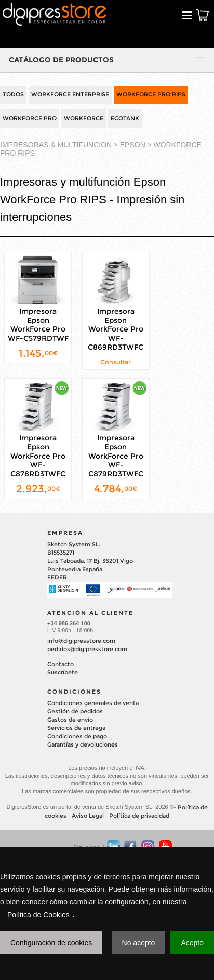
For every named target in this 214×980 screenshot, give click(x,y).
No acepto (139, 943)
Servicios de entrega (76, 728)
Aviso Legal (88, 816)
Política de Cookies (38, 915)
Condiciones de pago (77, 736)
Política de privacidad (139, 816)
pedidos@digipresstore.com (87, 649)
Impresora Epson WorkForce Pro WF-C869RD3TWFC (116, 329)
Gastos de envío (70, 720)
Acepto (192, 943)
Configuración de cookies (51, 943)
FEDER (57, 577)
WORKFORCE (84, 118)
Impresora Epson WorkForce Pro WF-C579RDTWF (38, 325)
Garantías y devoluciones (83, 744)
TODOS (13, 94)
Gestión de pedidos (75, 711)
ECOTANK (125, 118)
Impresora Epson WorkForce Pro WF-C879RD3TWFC (116, 456)
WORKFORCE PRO (30, 118)
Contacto (61, 664)
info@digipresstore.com (81, 641)
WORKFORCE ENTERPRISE (70, 94)
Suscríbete (63, 672)
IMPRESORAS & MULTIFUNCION (56, 145)
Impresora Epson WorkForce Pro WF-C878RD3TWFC (38, 456)
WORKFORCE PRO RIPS (151, 94)
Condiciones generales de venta (93, 703)
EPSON (133, 145)
